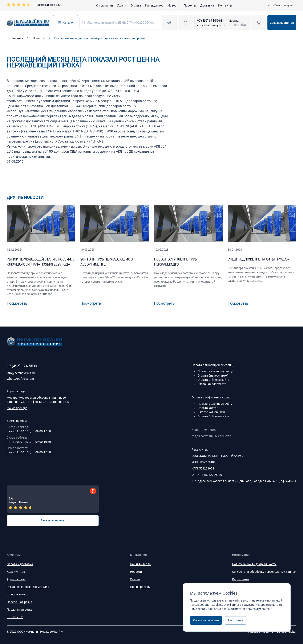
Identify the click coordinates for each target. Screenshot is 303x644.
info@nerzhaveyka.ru (282, 5)
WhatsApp (14, 379)
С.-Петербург (238, 25)
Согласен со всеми (206, 620)
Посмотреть (17, 303)
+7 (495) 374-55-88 (210, 21)
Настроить (236, 620)
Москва (234, 21)
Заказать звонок (282, 23)
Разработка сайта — (272, 632)
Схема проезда (17, 408)
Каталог (66, 23)
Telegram (28, 379)
